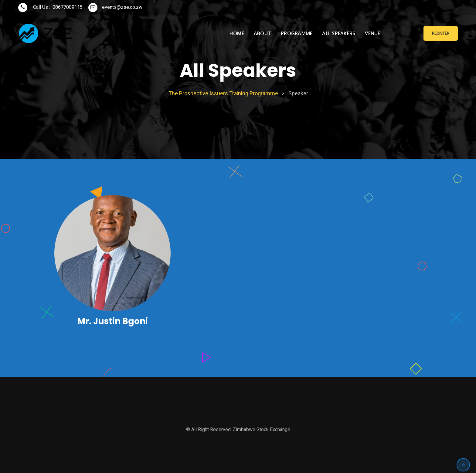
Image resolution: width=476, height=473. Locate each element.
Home (237, 33)
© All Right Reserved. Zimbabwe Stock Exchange (238, 429)
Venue (372, 33)
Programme (297, 33)
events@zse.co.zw (122, 7)
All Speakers (339, 33)
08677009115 (68, 7)
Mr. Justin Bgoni (113, 321)
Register (441, 33)
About (262, 33)
